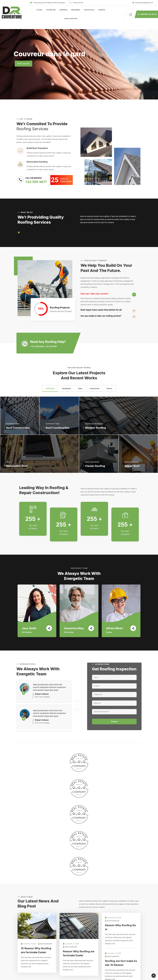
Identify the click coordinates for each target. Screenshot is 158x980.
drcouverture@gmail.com (144, 3)
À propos (102, 10)
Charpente (63, 10)
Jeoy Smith (29, 628)
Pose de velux (89, 10)
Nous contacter (71, 19)
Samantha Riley (74, 628)
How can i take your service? (95, 294)
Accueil (39, 10)
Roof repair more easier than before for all (101, 310)
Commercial (94, 389)
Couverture (51, 10)
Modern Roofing (95, 428)
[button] (19, 232)
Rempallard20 (47, 944)
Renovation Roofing (37, 162)
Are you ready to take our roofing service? (101, 316)
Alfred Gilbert (115, 628)
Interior (109, 389)
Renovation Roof (17, 466)
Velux (80, 389)
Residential (66, 389)
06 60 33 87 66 (78, 3)
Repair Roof (132, 466)
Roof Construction (18, 428)
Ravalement (76, 10)
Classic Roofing (95, 466)
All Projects (50, 389)
